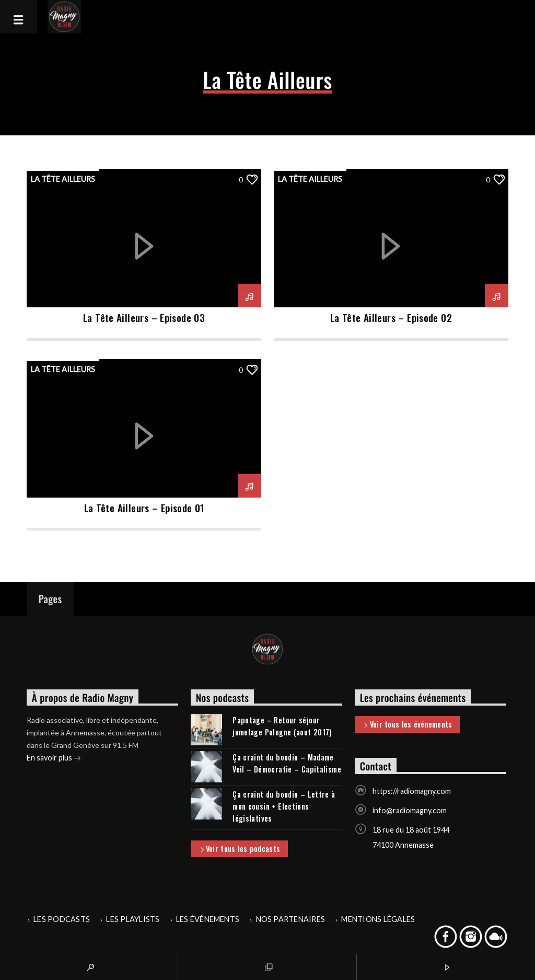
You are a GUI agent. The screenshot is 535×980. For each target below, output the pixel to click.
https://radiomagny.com (412, 791)
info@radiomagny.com (410, 810)
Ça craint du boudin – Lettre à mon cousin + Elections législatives (284, 806)
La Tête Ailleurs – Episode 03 (144, 318)
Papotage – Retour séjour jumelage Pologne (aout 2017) (282, 726)
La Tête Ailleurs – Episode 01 (144, 508)
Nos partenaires (291, 919)
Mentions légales (378, 919)
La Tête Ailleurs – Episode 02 (391, 318)
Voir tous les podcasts (240, 849)
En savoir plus (54, 759)
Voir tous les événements (407, 725)
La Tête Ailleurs (63, 179)
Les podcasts (62, 919)
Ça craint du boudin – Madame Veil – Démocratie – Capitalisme (287, 763)
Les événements (208, 919)
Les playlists (133, 919)
